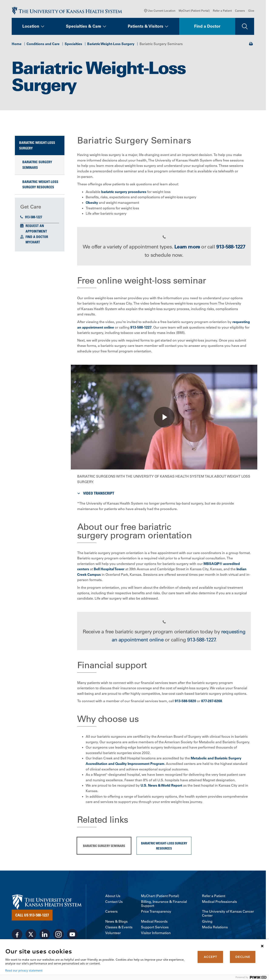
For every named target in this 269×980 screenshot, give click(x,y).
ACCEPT (210, 957)
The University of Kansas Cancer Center (228, 915)
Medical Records (154, 922)
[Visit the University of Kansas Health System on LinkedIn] (45, 935)
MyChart (33, 243)
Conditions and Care (43, 45)
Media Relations (215, 928)
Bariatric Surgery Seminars (37, 166)
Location (31, 27)
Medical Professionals (219, 903)
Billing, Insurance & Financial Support (164, 905)
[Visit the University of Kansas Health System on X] (31, 935)
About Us (113, 897)
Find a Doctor (207, 27)
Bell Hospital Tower (109, 570)
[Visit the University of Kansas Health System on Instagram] (58, 935)
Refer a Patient (222, 12)
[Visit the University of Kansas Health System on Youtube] (72, 935)
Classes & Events (119, 928)
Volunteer (113, 934)
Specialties (73, 45)
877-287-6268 (212, 702)
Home (17, 45)
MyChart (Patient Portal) (194, 12)
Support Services (155, 928)
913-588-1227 (31, 218)
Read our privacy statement (24, 970)
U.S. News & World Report (161, 786)
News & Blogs (116, 922)
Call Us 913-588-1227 (32, 916)
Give (251, 12)
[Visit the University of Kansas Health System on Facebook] (17, 935)
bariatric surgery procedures (124, 193)
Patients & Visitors (146, 27)
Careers (240, 12)
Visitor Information (156, 934)
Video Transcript (95, 494)
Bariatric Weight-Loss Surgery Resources (40, 185)
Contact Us (114, 903)
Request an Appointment (36, 230)
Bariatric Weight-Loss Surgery (111, 45)
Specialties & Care (84, 27)
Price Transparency (156, 913)
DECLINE (243, 957)
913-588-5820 (185, 702)
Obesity (92, 203)
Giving (207, 922)
